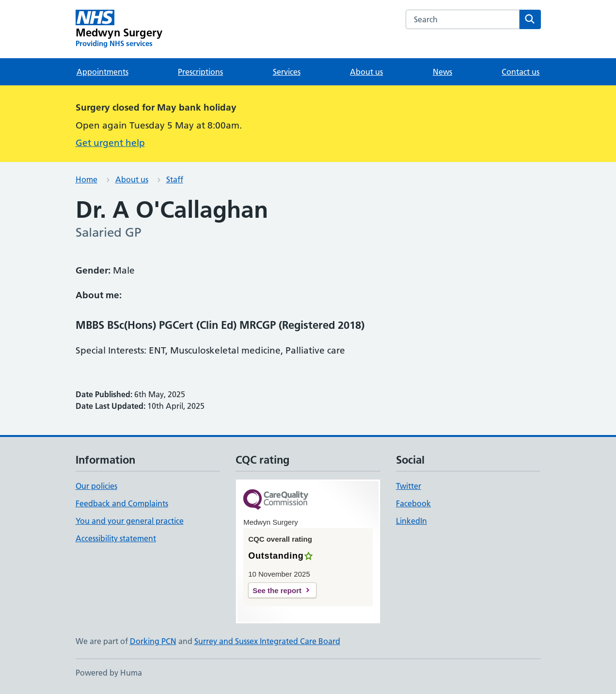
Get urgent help (110, 143)
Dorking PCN (153, 641)
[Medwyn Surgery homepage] (119, 29)
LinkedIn (411, 521)
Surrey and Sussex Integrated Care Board (267, 641)
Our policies (96, 486)
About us (366, 72)
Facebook (413, 503)
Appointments (103, 72)
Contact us (521, 72)
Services (287, 72)
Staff (175, 179)
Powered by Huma (109, 673)
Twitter (409, 486)
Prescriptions (200, 72)
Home (87, 179)
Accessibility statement (116, 538)
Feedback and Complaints (122, 503)
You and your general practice (130, 521)
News (442, 72)
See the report (277, 590)
